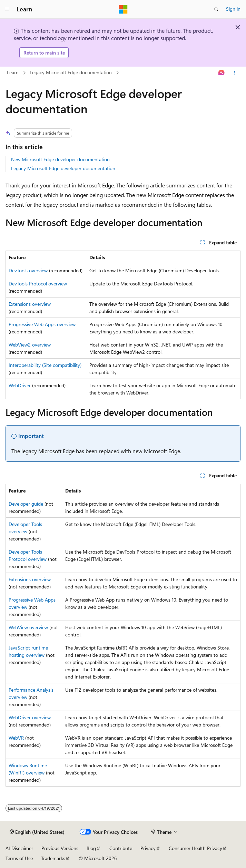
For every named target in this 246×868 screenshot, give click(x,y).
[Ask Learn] (222, 73)
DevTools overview (28, 270)
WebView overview (28, 627)
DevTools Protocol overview (38, 284)
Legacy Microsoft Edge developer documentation (63, 168)
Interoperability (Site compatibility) (45, 365)
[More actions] (234, 73)
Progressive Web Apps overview (42, 324)
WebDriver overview (30, 717)
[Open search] (216, 9)
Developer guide (26, 504)
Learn (13, 72)
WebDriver (20, 385)
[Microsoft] (123, 9)
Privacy (148, 848)
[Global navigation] (7, 9)
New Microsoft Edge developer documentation (60, 159)
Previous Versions (60, 848)
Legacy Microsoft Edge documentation (71, 72)
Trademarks (53, 858)
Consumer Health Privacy (195, 848)
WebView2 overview (30, 345)
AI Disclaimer (19, 848)
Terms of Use (19, 858)
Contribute (121, 848)
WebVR (16, 738)
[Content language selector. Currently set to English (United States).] (37, 832)
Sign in (233, 9)
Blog (91, 848)
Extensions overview (30, 304)
